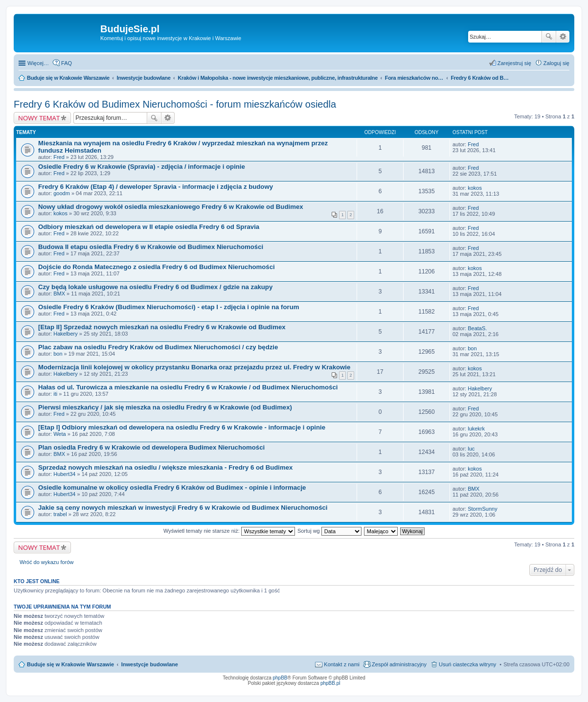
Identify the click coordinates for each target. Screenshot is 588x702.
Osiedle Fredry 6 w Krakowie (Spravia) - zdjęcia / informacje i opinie (142, 167)
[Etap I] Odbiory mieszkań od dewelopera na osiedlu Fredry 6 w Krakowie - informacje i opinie (182, 427)
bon (58, 354)
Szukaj (549, 37)
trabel (60, 514)
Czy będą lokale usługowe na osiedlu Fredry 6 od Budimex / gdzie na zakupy (155, 287)
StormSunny (483, 509)
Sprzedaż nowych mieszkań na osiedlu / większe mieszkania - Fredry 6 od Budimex (165, 467)
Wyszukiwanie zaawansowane (563, 37)
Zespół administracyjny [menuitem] (399, 664)
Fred (59, 157)
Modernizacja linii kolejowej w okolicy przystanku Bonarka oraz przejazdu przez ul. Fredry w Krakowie (194, 367)
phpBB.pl (330, 683)
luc (471, 449)
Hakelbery (66, 334)
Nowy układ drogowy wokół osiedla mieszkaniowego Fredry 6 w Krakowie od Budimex (171, 207)
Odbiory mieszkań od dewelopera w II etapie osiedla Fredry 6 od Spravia (149, 227)
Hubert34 (64, 474)
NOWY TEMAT (39, 118)
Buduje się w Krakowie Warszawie (70, 664)
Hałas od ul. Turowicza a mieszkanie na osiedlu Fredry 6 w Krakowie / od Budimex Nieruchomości (188, 387)
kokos (475, 188)
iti (55, 394)
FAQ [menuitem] (67, 63)
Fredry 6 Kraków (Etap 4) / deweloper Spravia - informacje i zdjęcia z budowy (156, 187)
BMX (59, 294)
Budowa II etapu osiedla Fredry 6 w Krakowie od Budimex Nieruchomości (151, 247)
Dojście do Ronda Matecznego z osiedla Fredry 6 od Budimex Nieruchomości (157, 267)
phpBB (280, 678)
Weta (59, 434)
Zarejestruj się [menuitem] (514, 63)
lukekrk (476, 429)
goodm (62, 193)
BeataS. (477, 328)
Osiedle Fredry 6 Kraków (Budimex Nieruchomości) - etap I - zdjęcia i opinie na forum (169, 307)
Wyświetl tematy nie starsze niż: (229, 531)
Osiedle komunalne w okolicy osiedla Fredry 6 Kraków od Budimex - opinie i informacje (172, 487)
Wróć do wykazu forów (46, 562)
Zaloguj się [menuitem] (556, 63)
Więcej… (38, 63)
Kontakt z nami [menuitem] (342, 664)
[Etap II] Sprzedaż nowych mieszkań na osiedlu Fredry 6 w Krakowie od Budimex (162, 327)
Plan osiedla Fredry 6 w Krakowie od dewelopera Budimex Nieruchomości (151, 447)
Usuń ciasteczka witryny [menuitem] (467, 664)
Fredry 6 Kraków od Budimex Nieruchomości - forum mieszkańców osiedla (175, 104)
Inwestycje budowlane (150, 664)
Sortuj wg (329, 531)
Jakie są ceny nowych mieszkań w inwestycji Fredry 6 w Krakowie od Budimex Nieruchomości (183, 508)
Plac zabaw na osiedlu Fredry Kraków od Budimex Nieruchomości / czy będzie (158, 347)
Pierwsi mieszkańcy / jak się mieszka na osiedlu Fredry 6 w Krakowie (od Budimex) (165, 407)
